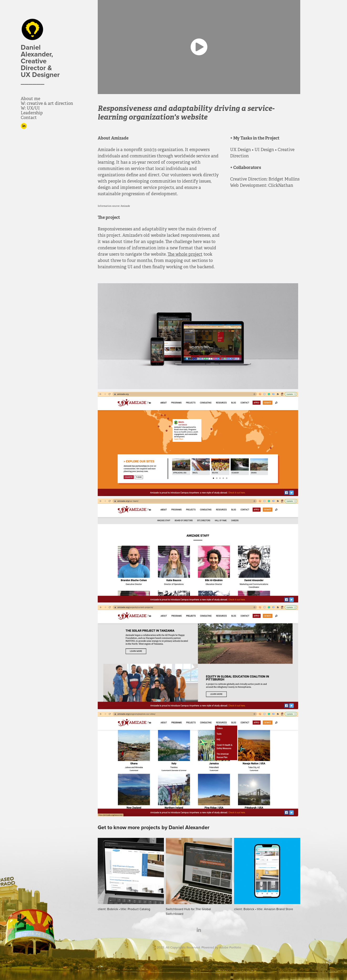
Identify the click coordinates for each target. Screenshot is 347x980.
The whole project (185, 254)
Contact (29, 118)
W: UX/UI (30, 108)
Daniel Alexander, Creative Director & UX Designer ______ (42, 64)
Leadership (32, 113)
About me (30, 99)
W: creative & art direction (47, 103)
